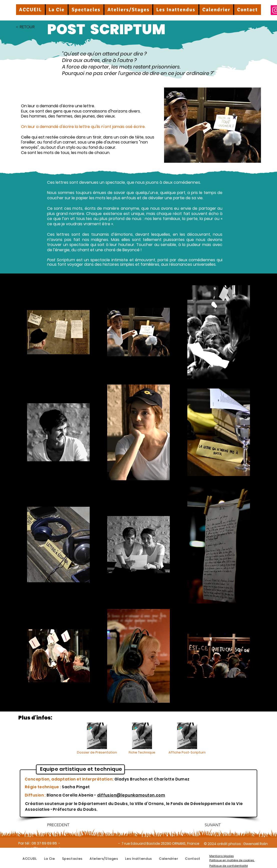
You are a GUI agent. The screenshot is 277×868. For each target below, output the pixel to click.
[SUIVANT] (208, 825)
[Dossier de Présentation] (97, 738)
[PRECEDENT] (64, 825)
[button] (57, 10)
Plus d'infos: (35, 718)
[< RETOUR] (32, 27)
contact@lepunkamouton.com (46, 848)
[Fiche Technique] (142, 738)
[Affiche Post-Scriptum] (187, 738)
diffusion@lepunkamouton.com (131, 795)
